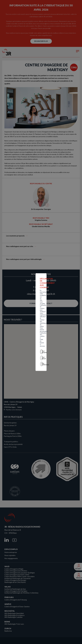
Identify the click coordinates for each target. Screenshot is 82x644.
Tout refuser (41, 327)
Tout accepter (41, 323)
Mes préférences (41, 332)
